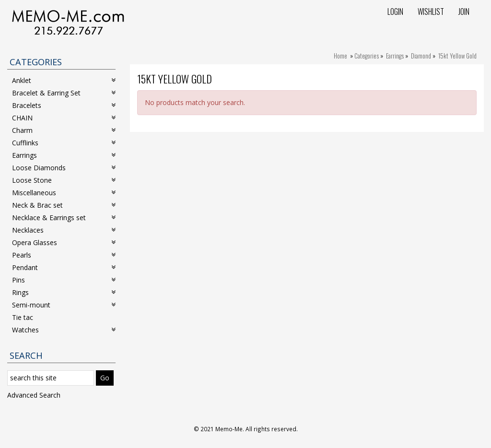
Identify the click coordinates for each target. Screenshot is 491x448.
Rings (64, 292)
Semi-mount (64, 305)
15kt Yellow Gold (457, 56)
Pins (64, 280)
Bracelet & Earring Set (64, 93)
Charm (64, 130)
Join (464, 12)
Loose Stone (64, 180)
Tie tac (23, 317)
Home (340, 56)
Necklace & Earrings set (64, 218)
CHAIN (64, 118)
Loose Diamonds (64, 168)
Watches (64, 330)
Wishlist (431, 12)
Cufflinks (64, 143)
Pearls (64, 255)
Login (395, 12)
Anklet (64, 80)
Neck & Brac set (64, 205)
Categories (367, 56)
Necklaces (64, 230)
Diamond (421, 56)
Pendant (64, 267)
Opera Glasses (64, 242)
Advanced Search (34, 395)
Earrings (395, 56)
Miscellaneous (64, 193)
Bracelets (64, 105)
